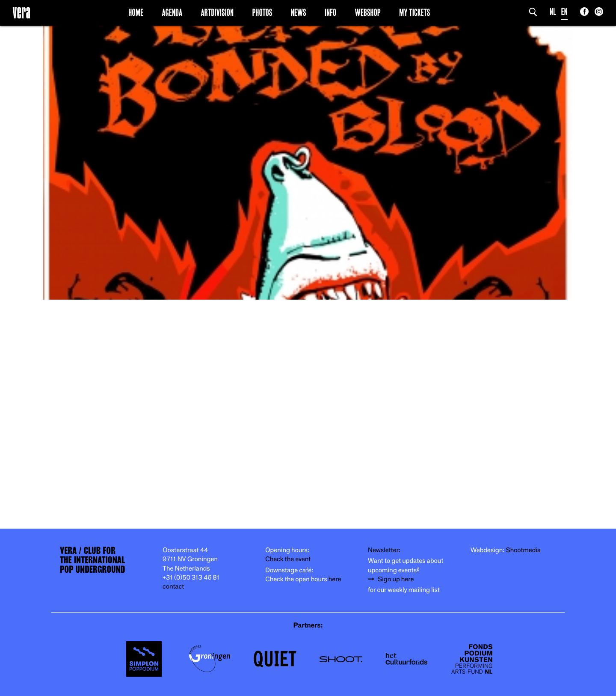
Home (136, 12)
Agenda (172, 12)
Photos (262, 12)
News (299, 12)
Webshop (368, 12)
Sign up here (396, 579)
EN (564, 12)
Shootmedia (524, 550)
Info (330, 12)
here (335, 579)
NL (553, 12)
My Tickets (415, 12)
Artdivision (218, 12)
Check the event (288, 559)
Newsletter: (384, 550)
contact (173, 587)
